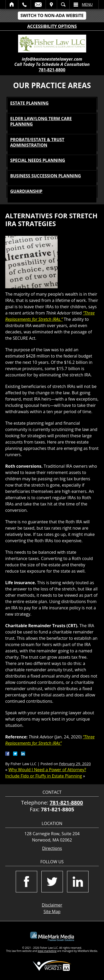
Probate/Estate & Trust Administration (37, 142)
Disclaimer (52, 905)
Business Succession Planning (46, 176)
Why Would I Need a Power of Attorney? (47, 770)
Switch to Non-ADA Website (52, 15)
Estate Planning (29, 103)
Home (12, 4)
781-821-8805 (58, 809)
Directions (52, 848)
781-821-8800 (52, 70)
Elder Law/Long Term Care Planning (41, 121)
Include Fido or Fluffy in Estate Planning (44, 776)
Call (24, 4)
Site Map (52, 912)
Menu (87, 4)
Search (63, 4)
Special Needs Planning (38, 160)
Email (38, 4)
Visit (51, 4)
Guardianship (26, 191)
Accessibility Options (52, 26)
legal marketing (47, 951)
